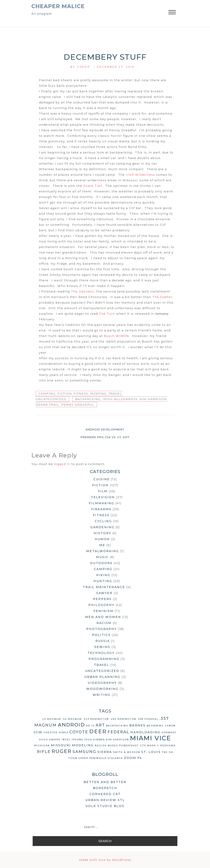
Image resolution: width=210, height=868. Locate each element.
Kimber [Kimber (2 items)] (99, 740)
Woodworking (102, 689)
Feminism (104, 611)
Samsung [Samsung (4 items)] (84, 752)
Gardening (102, 527)
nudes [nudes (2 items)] (113, 746)
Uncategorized (51, 399)
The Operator (83, 291)
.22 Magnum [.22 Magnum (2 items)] (51, 719)
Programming (104, 659)
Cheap (84, 67)
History (102, 533)
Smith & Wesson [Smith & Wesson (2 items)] (127, 752)
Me (102, 545)
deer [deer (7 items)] (98, 731)
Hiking (103, 575)
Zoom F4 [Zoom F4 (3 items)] (133, 758)
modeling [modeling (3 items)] (83, 745)
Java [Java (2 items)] (88, 740)
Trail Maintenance (104, 587)
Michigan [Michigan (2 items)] (42, 746)
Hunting (98, 393)
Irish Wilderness (140, 175)
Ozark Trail (93, 186)
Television (103, 497)
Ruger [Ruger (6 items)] (62, 751)
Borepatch (105, 788)
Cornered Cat (105, 794)
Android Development (105, 430)
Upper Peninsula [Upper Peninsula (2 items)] (92, 758)
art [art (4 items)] (100, 725)
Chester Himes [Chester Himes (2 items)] (56, 733)
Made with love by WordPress (105, 860)
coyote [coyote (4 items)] (79, 732)
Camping (47, 393)
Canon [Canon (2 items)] (170, 726)
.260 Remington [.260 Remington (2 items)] (123, 719)
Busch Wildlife (116, 336)
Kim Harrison (153, 399)
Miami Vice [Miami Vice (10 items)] (151, 738)
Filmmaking (101, 503)
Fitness (81, 393)
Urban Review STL (105, 800)
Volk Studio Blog (105, 806)
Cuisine (102, 479)
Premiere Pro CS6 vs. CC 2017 (105, 437)
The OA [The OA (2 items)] (168, 752)
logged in (62, 464)
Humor (102, 539)
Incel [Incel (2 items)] (66, 740)
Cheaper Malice (58, 6)
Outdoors (101, 563)
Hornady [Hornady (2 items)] (169, 733)
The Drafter (162, 297)
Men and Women (103, 617)
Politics (101, 635)
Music (102, 557)
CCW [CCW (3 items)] (38, 732)
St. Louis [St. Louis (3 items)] (151, 752)
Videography (102, 683)
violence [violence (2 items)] (115, 758)
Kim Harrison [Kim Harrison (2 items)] (117, 740)
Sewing (102, 647)
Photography (101, 629)
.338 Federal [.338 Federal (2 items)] (148, 719)
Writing (102, 695)
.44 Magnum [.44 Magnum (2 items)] (72, 719)
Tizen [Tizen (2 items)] (73, 758)
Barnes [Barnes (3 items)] (137, 725)
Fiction (65, 393)
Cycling (103, 521)
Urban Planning (102, 677)
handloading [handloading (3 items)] (145, 732)
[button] (172, 13)
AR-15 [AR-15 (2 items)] (90, 726)
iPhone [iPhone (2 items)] (77, 740)
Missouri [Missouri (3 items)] (61, 745)
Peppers (102, 599)
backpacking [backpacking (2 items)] (117, 726)
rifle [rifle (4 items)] (44, 752)
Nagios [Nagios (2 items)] (101, 746)
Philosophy (101, 605)
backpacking (88, 399)
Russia (103, 641)
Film (103, 491)
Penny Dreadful (78, 405)
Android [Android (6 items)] (71, 725)
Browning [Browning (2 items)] (155, 726)
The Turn (107, 314)
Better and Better (105, 782)
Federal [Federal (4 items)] (118, 732)
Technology (101, 653)
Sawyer (104, 593)
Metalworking (103, 551)
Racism (104, 623)
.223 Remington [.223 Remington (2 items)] (96, 719)
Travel (115, 393)
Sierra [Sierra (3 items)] (105, 752)
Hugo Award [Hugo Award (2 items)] (50, 740)
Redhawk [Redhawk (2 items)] (168, 746)
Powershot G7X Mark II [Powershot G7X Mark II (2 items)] (139, 746)
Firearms (101, 509)
